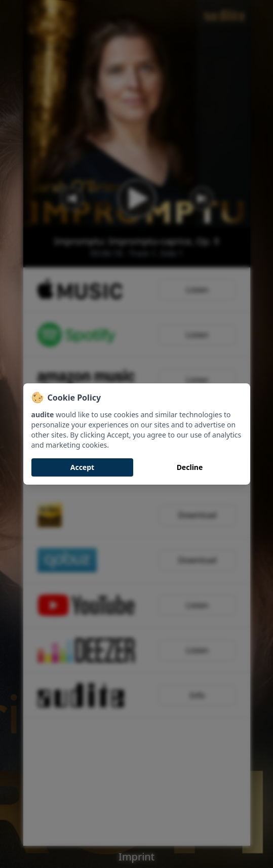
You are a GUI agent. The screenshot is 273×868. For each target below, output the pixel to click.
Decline (190, 467)
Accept (82, 467)
